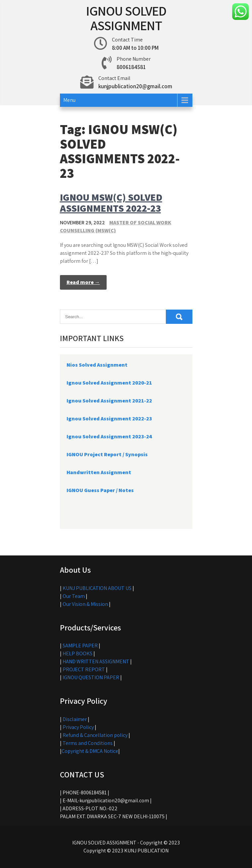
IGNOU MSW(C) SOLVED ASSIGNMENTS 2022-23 (111, 203)
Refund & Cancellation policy (95, 735)
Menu (69, 100)
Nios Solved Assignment (97, 365)
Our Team (74, 596)
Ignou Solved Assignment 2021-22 (109, 401)
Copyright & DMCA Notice (90, 751)
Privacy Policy (78, 727)
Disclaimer (75, 719)
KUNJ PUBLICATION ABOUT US (97, 588)
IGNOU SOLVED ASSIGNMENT (126, 18)
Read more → (83, 282)
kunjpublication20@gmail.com (135, 86)
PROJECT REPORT (84, 669)
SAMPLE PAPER (80, 646)
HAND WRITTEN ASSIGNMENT (96, 661)
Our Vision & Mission (85, 604)
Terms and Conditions (88, 743)
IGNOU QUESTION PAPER (91, 677)
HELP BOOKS (77, 653)
